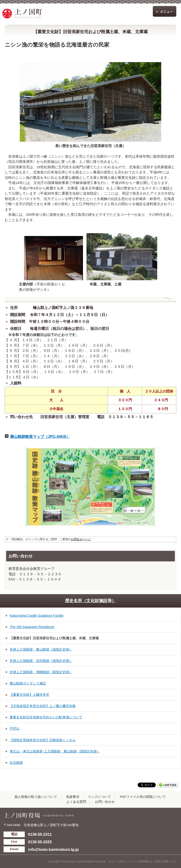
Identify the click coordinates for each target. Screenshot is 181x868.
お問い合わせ (105, 802)
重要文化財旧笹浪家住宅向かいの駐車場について (46, 717)
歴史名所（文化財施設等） (90, 601)
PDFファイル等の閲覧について (143, 797)
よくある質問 (76, 802)
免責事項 (73, 797)
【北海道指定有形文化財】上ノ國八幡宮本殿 (43, 706)
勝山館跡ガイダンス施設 (28, 683)
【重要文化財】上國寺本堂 (29, 695)
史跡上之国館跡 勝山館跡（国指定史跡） (41, 649)
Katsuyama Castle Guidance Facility (37, 616)
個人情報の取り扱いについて (36, 797)
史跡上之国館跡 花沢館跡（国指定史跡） (41, 661)
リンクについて (99, 797)
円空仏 (15, 728)
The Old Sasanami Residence (32, 627)
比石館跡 (16, 763)
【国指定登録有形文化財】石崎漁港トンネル (43, 740)
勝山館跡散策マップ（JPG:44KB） (40, 437)
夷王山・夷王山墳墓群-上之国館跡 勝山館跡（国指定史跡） (55, 751)
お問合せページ (81, 539)
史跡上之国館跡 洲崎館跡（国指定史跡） (41, 672)
